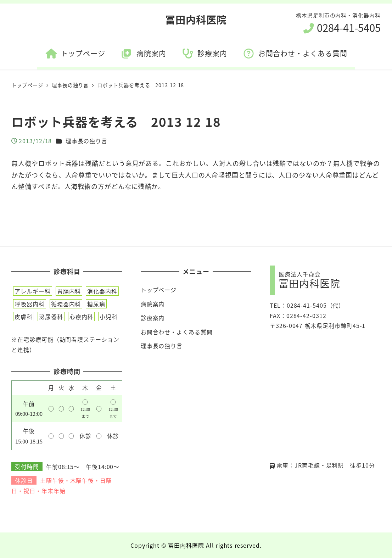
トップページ (159, 290)
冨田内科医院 (196, 19)
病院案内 (153, 304)
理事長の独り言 (86, 141)
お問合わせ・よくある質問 (177, 332)
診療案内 (153, 318)
